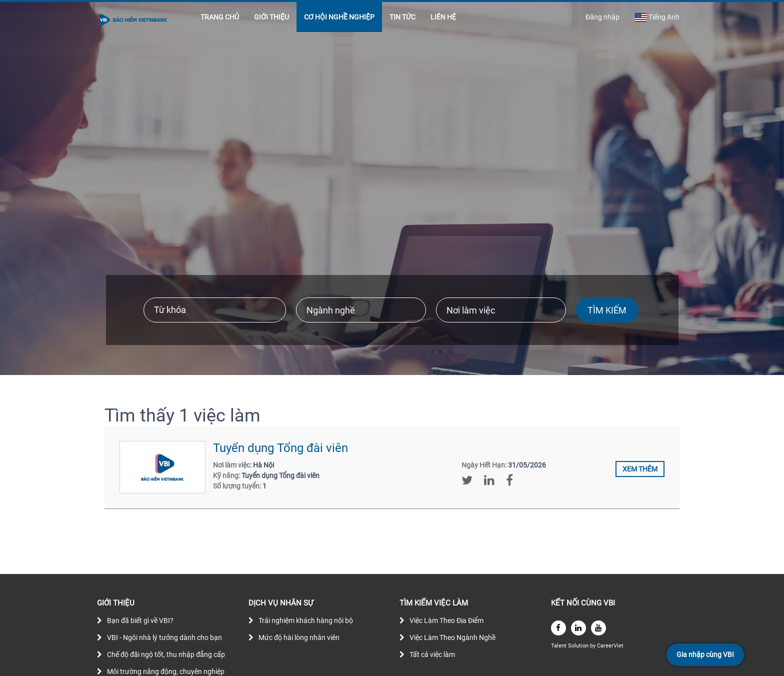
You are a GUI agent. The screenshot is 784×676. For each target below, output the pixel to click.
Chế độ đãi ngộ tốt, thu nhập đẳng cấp (166, 654)
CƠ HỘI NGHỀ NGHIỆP (339, 17)
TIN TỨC (402, 17)
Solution (579, 646)
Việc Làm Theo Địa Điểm (446, 620)
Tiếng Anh (657, 17)
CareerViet (610, 646)
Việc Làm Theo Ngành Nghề (452, 637)
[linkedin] (578, 628)
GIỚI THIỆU (271, 17)
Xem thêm (640, 469)
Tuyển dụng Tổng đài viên (280, 448)
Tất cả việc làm (432, 654)
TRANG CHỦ (220, 17)
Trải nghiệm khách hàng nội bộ (306, 620)
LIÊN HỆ (443, 17)
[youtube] (598, 628)
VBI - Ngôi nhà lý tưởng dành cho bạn (164, 637)
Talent (559, 646)
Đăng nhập (602, 17)
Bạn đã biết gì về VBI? (140, 620)
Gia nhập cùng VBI (705, 654)
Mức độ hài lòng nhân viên (299, 637)
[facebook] (558, 628)
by (593, 646)
